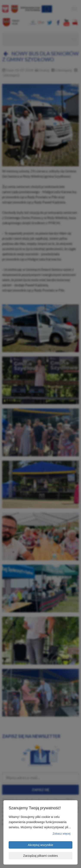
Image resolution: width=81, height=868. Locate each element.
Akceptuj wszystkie (40, 845)
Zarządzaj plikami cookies (40, 856)
